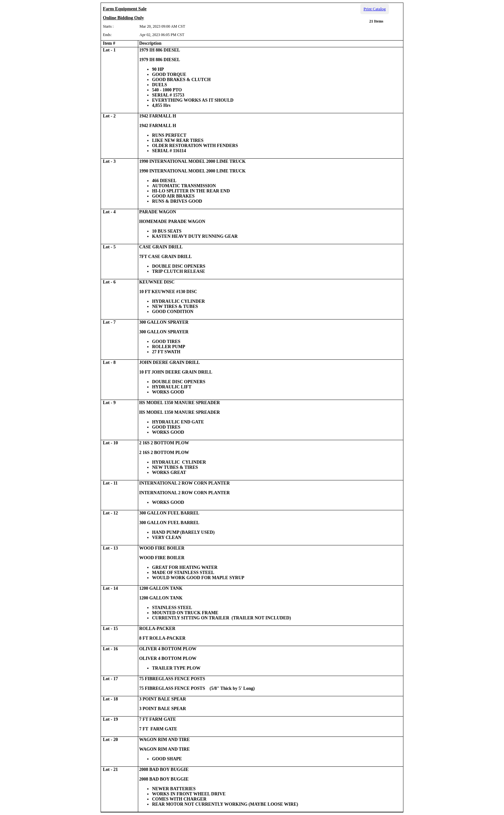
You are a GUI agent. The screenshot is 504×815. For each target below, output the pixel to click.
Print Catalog (375, 9)
